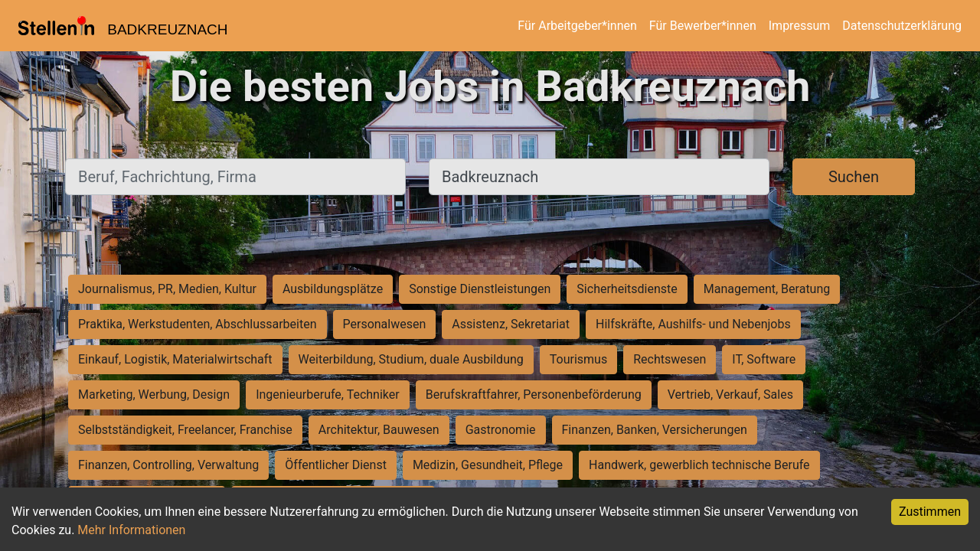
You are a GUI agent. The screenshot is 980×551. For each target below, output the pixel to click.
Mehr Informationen (131, 530)
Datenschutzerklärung (902, 26)
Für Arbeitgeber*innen (577, 26)
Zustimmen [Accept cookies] (930, 512)
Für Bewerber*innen (703, 26)
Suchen (854, 177)
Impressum (800, 26)
